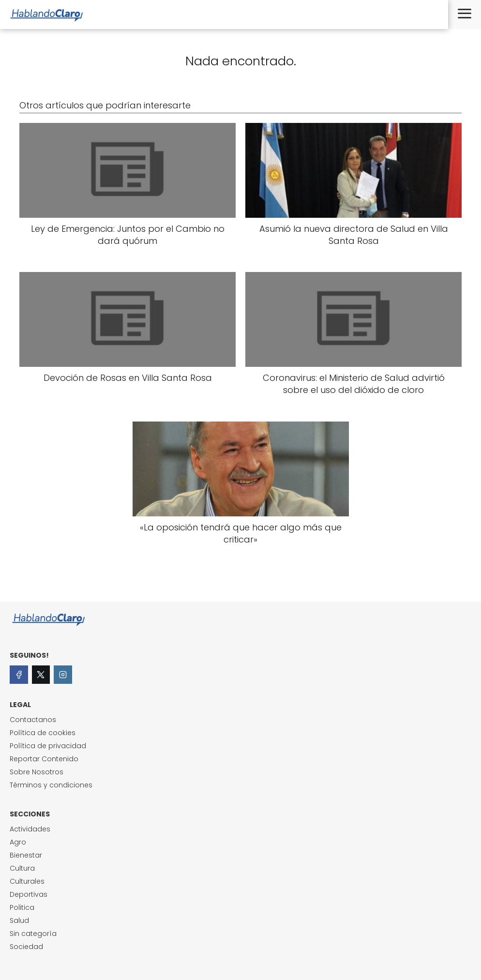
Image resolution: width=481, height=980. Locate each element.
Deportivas (29, 894)
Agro (18, 842)
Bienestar (26, 855)
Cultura (22, 868)
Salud (19, 920)
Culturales (27, 881)
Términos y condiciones (51, 785)
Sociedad (26, 947)
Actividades (30, 829)
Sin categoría (33, 934)
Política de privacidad (48, 746)
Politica (22, 907)
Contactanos (33, 720)
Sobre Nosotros (37, 772)
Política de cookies (43, 733)
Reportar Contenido (44, 759)
